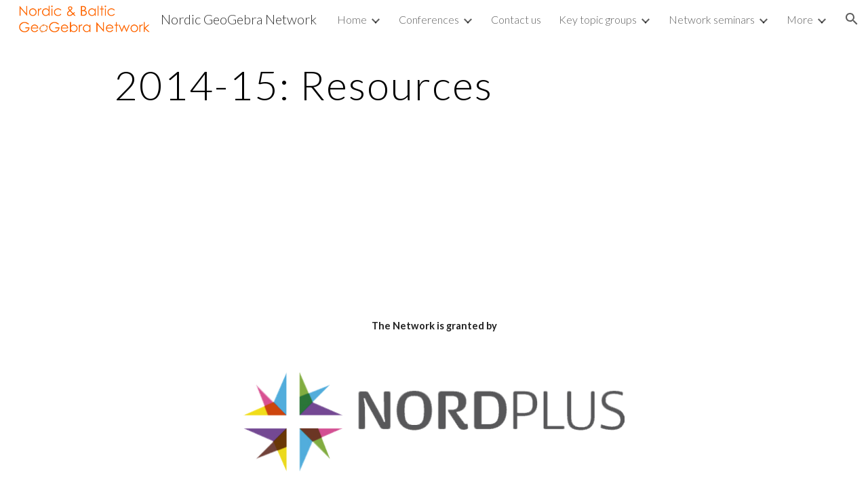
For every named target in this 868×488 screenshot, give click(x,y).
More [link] (800, 19)
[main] (304, 85)
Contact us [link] (516, 19)
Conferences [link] (429, 19)
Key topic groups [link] (598, 19)
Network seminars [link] (712, 19)
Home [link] (352, 19)
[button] (852, 19)
